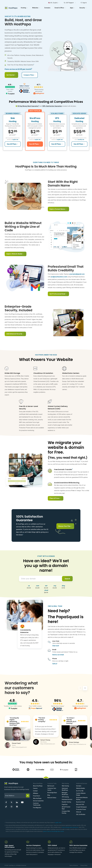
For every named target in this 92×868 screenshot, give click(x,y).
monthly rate (81, 140)
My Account (51, 786)
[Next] (85, 688)
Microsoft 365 (80, 804)
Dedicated (79, 118)
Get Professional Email (58, 294)
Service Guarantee (38, 801)
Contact (35, 791)
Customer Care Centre (52, 789)
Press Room (37, 796)
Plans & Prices (55, 498)
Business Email (80, 802)
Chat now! (56, 646)
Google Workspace (81, 807)
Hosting (13, 121)
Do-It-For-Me (80, 791)
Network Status (52, 798)
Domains (47, 8)
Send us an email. (58, 655)
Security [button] (83, 8)
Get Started (11, 75)
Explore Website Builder (15, 254)
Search (67, 579)
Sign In (84, 3)
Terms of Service (74, 865)
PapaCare (65, 804)
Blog (49, 795)
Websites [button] (36, 8)
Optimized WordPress (65, 789)
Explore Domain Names (58, 209)
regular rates (58, 823)
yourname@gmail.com (77, 274)
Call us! (55, 664)
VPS (57, 118)
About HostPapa (38, 786)
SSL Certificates (81, 814)
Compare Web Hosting (66, 812)
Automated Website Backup (82, 798)
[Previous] (80, 688)
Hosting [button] (24, 8)
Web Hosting (65, 786)
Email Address (5, 792)
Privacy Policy (84, 865)
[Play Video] (18, 734)
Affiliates (36, 793)
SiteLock (79, 812)
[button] (54, 3)
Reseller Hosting (66, 802)
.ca (29, 586)
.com (37, 586)
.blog (63, 586)
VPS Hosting (65, 797)
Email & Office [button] (60, 8)
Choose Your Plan (65, 526)
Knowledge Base (52, 793)
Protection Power (81, 809)
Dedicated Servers (67, 799)
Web (13, 118)
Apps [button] (73, 8)
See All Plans (12, 144)
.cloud (46, 590)
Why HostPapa (37, 798)
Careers (35, 788)
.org (55, 586)
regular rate (15, 140)
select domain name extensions (70, 827)
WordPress (35, 118)
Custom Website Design (81, 794)
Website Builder (81, 788)
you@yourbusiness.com (59, 277)
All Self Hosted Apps (66, 808)
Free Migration (37, 808)
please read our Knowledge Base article (54, 831)
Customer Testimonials (37, 804)
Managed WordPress (65, 794)
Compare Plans (30, 75)
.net (46, 586)
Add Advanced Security (15, 334)
